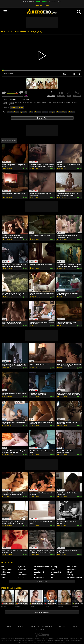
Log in (33, 626)
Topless (72, 112)
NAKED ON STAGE (17, 107)
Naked (45, 112)
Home (9, 626)
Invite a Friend (47, 626)
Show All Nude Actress (42, 612)
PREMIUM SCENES (42, 2)
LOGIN (47, 5)
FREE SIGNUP (39, 5)
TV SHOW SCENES (29, 2)
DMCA (42, 629)
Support (62, 626)
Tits (31, 112)
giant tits (24, 112)
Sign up (21, 626)
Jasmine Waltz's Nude (55, 2)
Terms (75, 626)
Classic (37, 112)
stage (52, 112)
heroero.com (46, 634)
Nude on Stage (61, 112)
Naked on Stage (13, 112)
